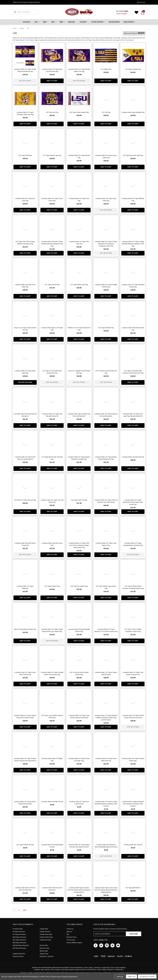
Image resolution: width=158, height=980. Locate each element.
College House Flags (46, 934)
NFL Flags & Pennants (19, 934)
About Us (69, 932)
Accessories (114, 22)
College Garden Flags (46, 937)
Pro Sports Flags (18, 929)
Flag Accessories (18, 956)
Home (15, 28)
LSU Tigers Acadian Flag (133, 69)
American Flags (44, 948)
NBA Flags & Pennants (20, 943)
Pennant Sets (44, 945)
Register (125, 14)
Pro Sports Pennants (19, 932)
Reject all (132, 976)
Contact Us (70, 929)
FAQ (68, 934)
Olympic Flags (44, 954)
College (22, 28)
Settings (120, 976)
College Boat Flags (45, 940)
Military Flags (44, 951)
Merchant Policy (72, 937)
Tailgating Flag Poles (19, 954)
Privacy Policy (71, 940)
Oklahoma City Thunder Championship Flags (26, 2)
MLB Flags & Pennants (20, 937)
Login (118, 14)
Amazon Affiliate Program (74, 943)
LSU (28, 28)
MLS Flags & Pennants (19, 948)
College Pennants (45, 932)
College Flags (44, 929)
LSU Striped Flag (106, 69)
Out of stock (25, 81)
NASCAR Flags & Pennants (21, 945)
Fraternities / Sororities (47, 956)
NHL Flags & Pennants (19, 940)
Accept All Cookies (147, 976)
